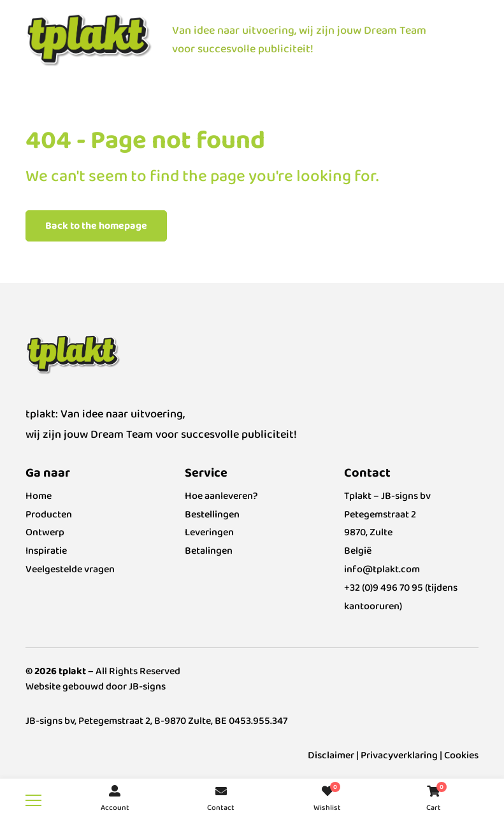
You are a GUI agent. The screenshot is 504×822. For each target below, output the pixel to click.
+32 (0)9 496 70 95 (384, 588)
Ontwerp (45, 532)
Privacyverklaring (399, 755)
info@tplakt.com (382, 569)
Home (39, 496)
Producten (49, 515)
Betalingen (209, 551)
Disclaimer (331, 755)
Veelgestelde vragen (70, 569)
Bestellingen (212, 515)
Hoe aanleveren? (221, 496)
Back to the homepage (96, 226)
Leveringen (209, 532)
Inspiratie (46, 551)
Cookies (461, 755)
